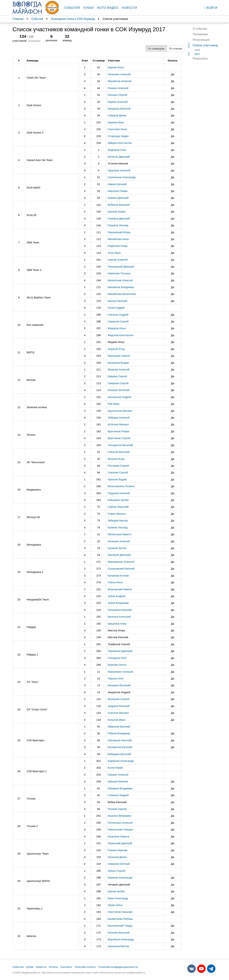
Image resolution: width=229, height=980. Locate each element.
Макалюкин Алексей (120, 672)
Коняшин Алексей (119, 541)
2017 (197, 54)
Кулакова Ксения (118, 576)
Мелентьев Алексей (120, 280)
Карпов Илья (116, 67)
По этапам (176, 49)
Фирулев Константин (121, 335)
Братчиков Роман (119, 431)
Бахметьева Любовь (120, 919)
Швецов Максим (118, 781)
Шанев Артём (116, 891)
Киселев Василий (119, 933)
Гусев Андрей (116, 308)
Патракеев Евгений (120, 610)
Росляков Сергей (118, 466)
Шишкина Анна (117, 624)
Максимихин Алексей (121, 562)
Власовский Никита (120, 589)
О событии (200, 29)
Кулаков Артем (117, 548)
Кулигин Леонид (118, 527)
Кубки (89, 8)
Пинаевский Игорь (119, 232)
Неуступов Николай (120, 912)
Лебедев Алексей (119, 418)
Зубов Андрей (116, 596)
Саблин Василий (118, 507)
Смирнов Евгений (119, 864)
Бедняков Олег (117, 150)
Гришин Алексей (118, 775)
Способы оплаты (85, 967)
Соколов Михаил (118, 713)
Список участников (205, 45)
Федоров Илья (117, 328)
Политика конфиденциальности (118, 967)
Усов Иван (114, 253)
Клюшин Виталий (119, 390)
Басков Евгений (117, 301)
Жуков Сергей (116, 871)
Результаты (200, 59)
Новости (130, 8)
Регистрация (201, 40)
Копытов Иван (116, 720)
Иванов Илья (116, 122)
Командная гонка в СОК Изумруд (73, 19)
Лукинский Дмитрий (120, 843)
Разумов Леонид (118, 225)
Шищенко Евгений (119, 109)
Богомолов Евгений (120, 747)
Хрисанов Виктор (118, 946)
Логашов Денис (117, 857)
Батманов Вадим (118, 363)
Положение (200, 34)
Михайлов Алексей (120, 81)
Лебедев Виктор (118, 520)
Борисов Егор (116, 349)
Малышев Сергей (119, 356)
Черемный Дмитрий (120, 651)
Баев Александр (118, 898)
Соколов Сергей (118, 472)
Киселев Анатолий (119, 617)
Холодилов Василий (120, 445)
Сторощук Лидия (118, 136)
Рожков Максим (117, 850)
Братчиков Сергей (119, 438)
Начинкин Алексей (119, 74)
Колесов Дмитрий (119, 157)
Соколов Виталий (119, 452)
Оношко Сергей (117, 95)
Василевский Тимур (120, 926)
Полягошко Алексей (120, 823)
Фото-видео (108, 8)
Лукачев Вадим (117, 479)
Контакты (66, 967)
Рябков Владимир (119, 733)
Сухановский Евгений (121, 569)
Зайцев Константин (120, 143)
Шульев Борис (117, 211)
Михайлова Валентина (122, 294)
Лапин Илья (115, 905)
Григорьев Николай (120, 740)
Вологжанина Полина (121, 486)
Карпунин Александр (121, 761)
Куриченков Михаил (120, 411)
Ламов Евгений (117, 184)
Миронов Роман (118, 191)
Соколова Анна (117, 129)
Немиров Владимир (120, 788)
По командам (156, 49)
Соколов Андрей (118, 315)
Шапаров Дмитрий (119, 555)
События (72, 8)
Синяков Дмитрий (119, 218)
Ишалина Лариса (118, 836)
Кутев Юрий (115, 768)
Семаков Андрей (118, 795)
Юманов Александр (120, 878)
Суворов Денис (117, 115)
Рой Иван (114, 404)
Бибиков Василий (119, 205)
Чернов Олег (116, 678)
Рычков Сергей (117, 809)
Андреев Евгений (119, 706)
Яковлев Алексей (119, 369)
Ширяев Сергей (117, 376)
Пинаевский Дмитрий (121, 267)
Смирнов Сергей (118, 321)
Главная (18, 19)
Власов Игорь (116, 459)
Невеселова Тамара (120, 829)
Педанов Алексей (119, 493)
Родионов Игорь (118, 246)
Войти (211, 8)
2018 (197, 50)
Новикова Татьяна (119, 273)
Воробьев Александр (121, 939)
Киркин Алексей (118, 102)
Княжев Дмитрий (118, 198)
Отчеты (53, 967)
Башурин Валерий (119, 685)
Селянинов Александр (122, 177)
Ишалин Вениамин (119, 816)
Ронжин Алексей (118, 88)
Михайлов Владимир (121, 287)
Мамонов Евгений (119, 727)
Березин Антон (117, 665)
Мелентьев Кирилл (120, 534)
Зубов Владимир (118, 603)
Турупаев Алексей (119, 170)
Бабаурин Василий (119, 754)
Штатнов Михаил (118, 424)
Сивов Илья (115, 582)
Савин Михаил (117, 514)
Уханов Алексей (118, 260)
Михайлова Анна (118, 239)
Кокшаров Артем (118, 500)
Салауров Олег (117, 658)
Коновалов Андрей (119, 397)
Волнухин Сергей (118, 699)
